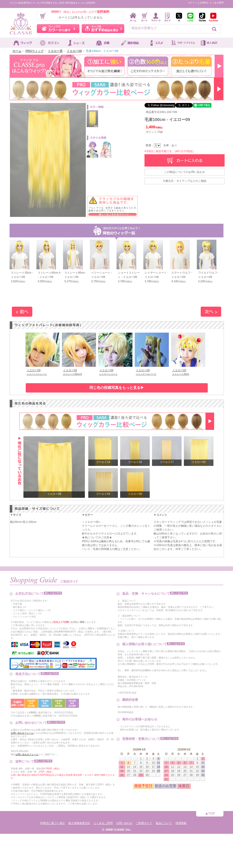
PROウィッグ (35, 51)
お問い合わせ (124, 823)
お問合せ (204, 3)
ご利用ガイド (144, 823)
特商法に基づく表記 (53, 823)
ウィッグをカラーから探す (58, 29)
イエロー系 (55, 51)
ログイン (192, 3)
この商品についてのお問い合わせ (185, 172)
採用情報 (181, 823)
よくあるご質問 (103, 823)
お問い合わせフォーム (22, 733)
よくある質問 (217, 3)
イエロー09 (74, 51)
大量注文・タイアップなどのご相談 (185, 181)
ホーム (17, 51)
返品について (164, 823)
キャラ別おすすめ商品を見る (103, 29)
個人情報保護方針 (79, 823)
